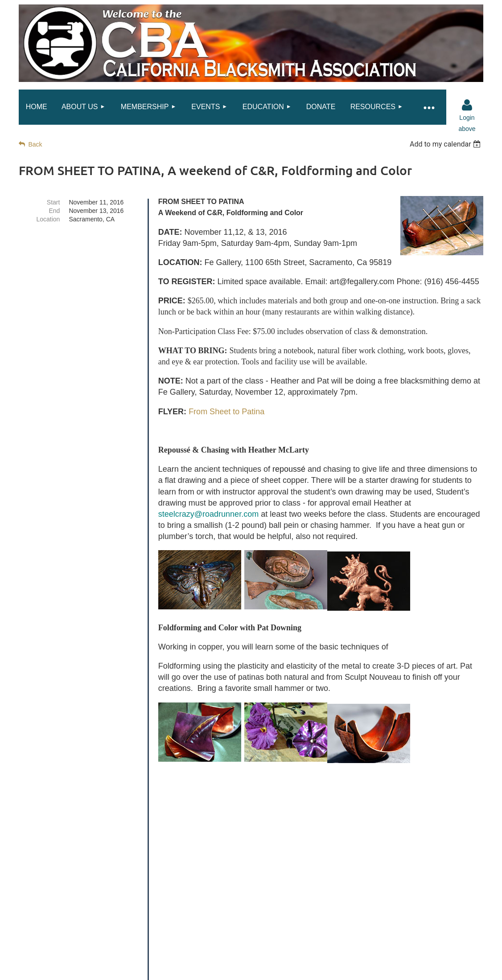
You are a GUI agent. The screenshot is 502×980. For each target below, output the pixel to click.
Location (48, 219)
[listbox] (446, 144)
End (54, 211)
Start (53, 202)
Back (35, 144)
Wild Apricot (394, 968)
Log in (467, 105)
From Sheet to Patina (226, 412)
